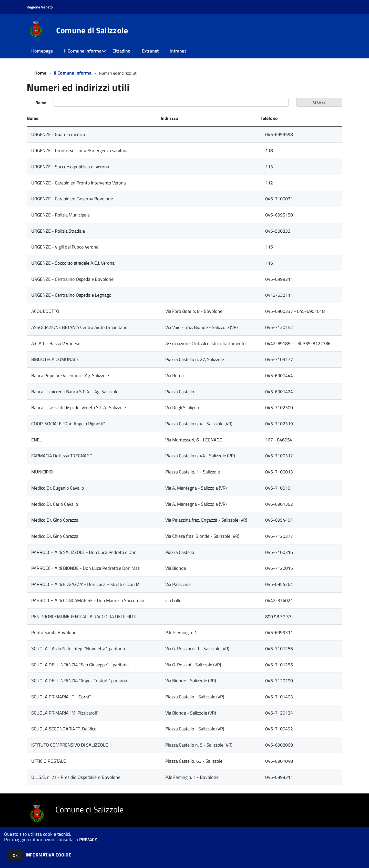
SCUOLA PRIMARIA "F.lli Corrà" (61, 697)
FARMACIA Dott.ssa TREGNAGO (62, 456)
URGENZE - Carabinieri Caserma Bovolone (72, 199)
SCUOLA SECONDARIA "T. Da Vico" (65, 729)
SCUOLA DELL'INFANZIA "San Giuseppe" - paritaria (80, 665)
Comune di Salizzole (92, 30)
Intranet (178, 51)
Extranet (150, 51)
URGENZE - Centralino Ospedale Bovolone (72, 279)
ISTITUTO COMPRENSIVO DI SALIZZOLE (70, 745)
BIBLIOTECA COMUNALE (55, 359)
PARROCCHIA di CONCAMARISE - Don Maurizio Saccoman (88, 600)
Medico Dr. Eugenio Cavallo (58, 488)
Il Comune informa (83, 51)
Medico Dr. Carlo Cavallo (55, 504)
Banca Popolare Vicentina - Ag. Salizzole (70, 375)
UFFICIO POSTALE (49, 761)
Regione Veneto (40, 7)
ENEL (37, 440)
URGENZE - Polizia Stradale (58, 231)
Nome (41, 102)
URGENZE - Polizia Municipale (60, 215)
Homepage (42, 51)
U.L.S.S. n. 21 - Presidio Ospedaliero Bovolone (76, 777)
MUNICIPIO (42, 472)
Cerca (319, 102)
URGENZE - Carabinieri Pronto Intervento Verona (79, 183)
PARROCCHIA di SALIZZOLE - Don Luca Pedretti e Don (84, 552)
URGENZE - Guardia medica (58, 134)
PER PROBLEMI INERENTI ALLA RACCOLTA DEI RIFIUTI (84, 617)
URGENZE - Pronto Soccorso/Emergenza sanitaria (80, 151)
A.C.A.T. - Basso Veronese (56, 343)
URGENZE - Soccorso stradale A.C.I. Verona (73, 263)
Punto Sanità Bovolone (54, 632)
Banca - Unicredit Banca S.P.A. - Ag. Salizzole (75, 392)
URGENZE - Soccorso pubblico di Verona (70, 167)
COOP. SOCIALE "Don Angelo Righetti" (68, 424)
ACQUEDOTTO (45, 311)
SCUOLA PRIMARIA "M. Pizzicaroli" (65, 713)
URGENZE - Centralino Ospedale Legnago (71, 295)
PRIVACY (88, 839)
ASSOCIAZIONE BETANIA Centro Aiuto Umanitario (79, 327)
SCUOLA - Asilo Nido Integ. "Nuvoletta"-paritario (78, 649)
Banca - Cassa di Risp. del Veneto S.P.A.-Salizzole (79, 407)
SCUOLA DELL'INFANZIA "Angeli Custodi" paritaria (79, 681)
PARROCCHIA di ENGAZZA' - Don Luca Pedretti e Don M (85, 584)
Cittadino (122, 51)
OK (15, 855)
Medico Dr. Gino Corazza (55, 520)
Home (40, 73)
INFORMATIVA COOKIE (48, 855)
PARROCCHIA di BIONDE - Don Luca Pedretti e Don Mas (85, 568)
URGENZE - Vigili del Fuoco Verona (65, 247)
